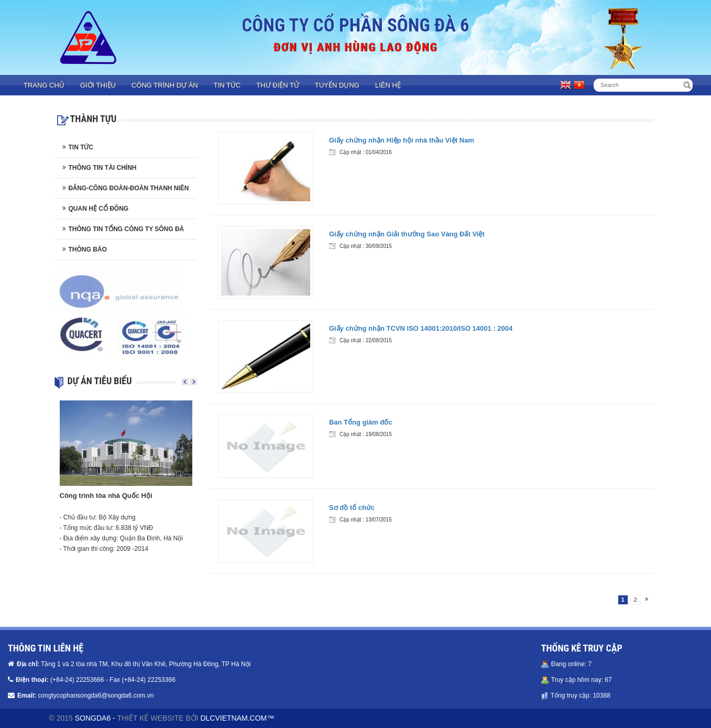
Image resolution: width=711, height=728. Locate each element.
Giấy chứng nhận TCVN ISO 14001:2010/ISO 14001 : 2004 (421, 328)
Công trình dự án (165, 85)
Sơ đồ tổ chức (352, 508)
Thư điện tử (278, 85)
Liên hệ (388, 85)
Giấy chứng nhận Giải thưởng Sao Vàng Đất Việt (407, 234)
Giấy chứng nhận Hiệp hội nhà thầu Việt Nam (402, 140)
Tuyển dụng (337, 85)
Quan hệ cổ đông (99, 209)
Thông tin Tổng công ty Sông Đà (127, 229)
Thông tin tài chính (103, 168)
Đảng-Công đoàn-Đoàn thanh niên (129, 188)
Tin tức (227, 85)
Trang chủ (44, 85)
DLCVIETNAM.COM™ (237, 718)
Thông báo (88, 249)
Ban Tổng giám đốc (361, 422)
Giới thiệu (98, 85)
